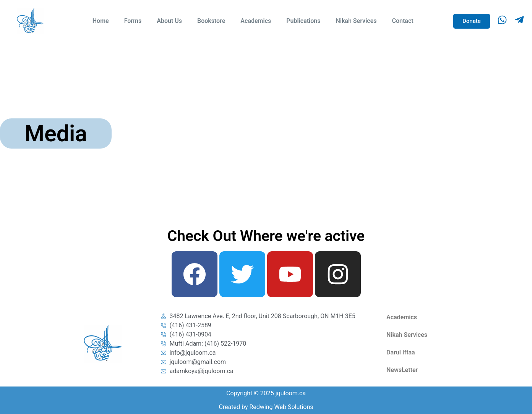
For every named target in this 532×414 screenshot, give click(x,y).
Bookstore (211, 21)
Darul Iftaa (401, 352)
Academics (256, 21)
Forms (133, 21)
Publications (303, 21)
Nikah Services (356, 21)
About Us (169, 21)
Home (101, 21)
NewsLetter (402, 370)
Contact (402, 21)
